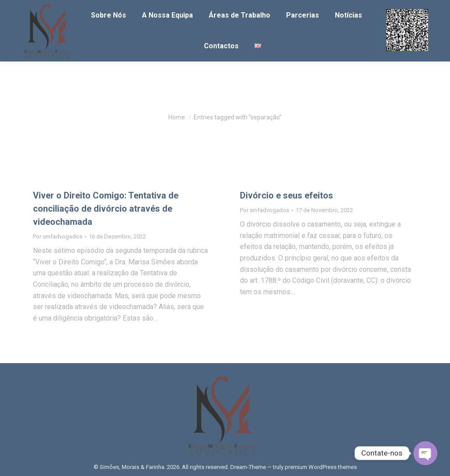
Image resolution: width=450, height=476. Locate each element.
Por (58, 236)
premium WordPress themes (321, 467)
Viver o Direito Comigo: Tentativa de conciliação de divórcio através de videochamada (106, 209)
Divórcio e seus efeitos (287, 195)
